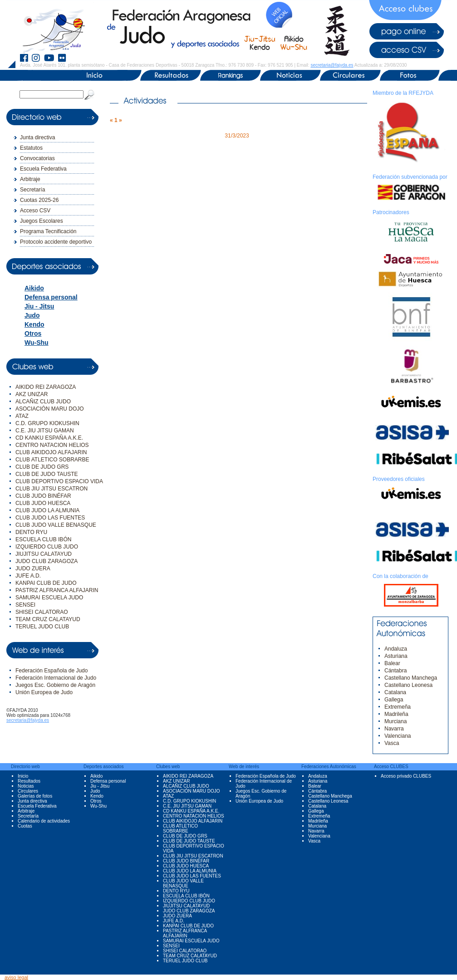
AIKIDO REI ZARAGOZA (46, 387)
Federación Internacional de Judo (56, 678)
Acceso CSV (35, 211)
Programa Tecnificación (48, 231)
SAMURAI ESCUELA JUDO (49, 598)
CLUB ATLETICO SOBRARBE (52, 460)
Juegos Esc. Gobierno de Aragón (55, 685)
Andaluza (396, 649)
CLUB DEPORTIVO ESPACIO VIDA (59, 481)
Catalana (395, 692)
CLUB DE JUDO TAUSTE (47, 474)
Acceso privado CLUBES (406, 776)
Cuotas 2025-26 (39, 200)
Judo (32, 315)
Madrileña (396, 714)
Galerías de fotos (35, 796)
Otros (33, 333)
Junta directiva (37, 137)
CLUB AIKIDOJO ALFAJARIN (51, 452)
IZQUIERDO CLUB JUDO (47, 547)
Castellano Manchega (411, 678)
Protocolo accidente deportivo (56, 242)
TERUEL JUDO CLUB (42, 627)
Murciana (396, 721)
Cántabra (396, 671)
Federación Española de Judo (52, 671)
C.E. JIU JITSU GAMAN (45, 431)
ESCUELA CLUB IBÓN (43, 539)
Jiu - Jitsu (39, 306)
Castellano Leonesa (408, 685)
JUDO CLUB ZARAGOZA (47, 561)
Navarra (394, 729)
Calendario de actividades (44, 821)
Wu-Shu (37, 343)
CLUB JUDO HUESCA (43, 503)
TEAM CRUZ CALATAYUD (48, 619)
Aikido (34, 288)
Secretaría (32, 190)
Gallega (394, 700)
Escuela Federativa (43, 169)
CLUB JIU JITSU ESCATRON (52, 489)
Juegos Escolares (42, 221)
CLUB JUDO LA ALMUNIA (47, 510)
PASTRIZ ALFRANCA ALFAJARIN (57, 590)
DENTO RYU (31, 532)
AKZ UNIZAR (32, 394)
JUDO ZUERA (33, 568)
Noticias (26, 786)
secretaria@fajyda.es (332, 65)
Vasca (392, 743)
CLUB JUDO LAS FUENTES (50, 518)
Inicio (23, 776)
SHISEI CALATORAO (42, 612)
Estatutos (31, 148)
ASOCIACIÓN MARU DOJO (50, 409)
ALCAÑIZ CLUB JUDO (43, 402)
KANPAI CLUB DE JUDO (46, 583)
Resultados (29, 781)
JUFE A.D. (28, 576)
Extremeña (398, 707)
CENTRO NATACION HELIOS (52, 445)
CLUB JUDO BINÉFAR (43, 496)
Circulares (28, 791)
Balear (392, 663)
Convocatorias (37, 158)
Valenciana (398, 736)
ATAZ (22, 416)
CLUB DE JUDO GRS (42, 467)
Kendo (34, 324)
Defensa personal (51, 297)
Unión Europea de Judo (44, 692)
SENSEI (25, 605)
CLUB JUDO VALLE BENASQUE (56, 525)
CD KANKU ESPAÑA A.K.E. (49, 438)
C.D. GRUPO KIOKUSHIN (47, 423)
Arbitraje (30, 179)
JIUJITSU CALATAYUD (44, 554)
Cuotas (25, 826)
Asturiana (396, 656)
